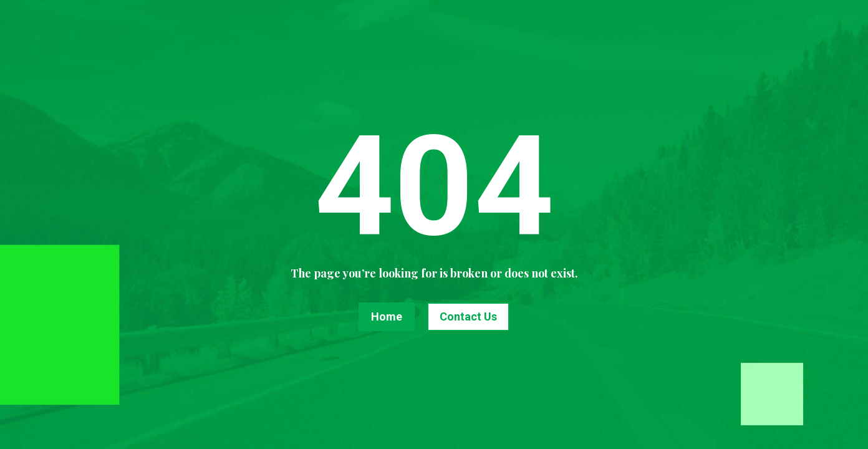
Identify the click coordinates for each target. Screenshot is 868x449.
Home (387, 316)
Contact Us (468, 316)
